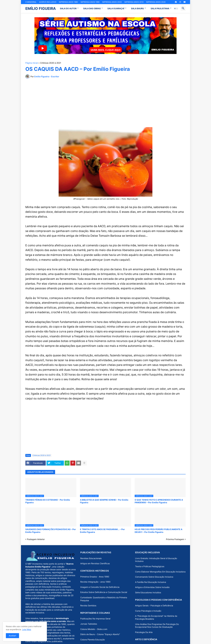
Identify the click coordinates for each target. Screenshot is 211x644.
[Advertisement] (105, 103)
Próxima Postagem (175, 539)
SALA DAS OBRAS (92, 8)
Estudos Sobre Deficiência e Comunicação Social (104, 592)
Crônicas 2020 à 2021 (51, 63)
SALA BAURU (137, 8)
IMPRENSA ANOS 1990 (90, 2)
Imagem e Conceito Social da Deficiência (100, 587)
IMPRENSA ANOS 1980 (68, 2)
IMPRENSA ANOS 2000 (112, 2)
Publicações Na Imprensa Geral (95, 619)
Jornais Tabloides (89, 624)
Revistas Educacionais (91, 558)
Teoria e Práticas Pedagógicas (150, 566)
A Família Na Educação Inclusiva (151, 582)
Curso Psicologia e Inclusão (148, 611)
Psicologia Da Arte (144, 632)
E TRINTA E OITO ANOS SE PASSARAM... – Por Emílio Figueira (102, 531)
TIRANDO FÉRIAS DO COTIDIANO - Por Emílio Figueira (48, 501)
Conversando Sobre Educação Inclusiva (154, 577)
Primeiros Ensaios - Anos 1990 (95, 577)
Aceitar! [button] (12, 636)
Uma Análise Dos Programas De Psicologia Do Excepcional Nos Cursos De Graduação (157, 626)
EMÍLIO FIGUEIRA (41, 9)
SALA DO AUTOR (68, 8)
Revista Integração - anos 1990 (95, 582)
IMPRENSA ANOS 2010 (134, 2)
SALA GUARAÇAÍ (116, 8)
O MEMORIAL (31, 2)
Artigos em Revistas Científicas (95, 563)
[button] (176, 9)
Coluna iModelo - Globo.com (94, 629)
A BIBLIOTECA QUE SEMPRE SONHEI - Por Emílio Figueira (104, 501)
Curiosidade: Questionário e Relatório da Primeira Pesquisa (104, 599)
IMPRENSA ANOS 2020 (156, 2)
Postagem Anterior (36, 539)
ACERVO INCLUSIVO (48, 2)
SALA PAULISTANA (160, 8)
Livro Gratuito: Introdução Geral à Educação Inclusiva (156, 560)
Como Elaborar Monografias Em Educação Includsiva (160, 572)
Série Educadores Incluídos (148, 592)
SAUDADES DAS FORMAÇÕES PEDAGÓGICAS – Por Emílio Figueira (51, 531)
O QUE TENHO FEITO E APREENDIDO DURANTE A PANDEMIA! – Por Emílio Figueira (159, 501)
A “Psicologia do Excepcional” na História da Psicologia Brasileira (156, 617)
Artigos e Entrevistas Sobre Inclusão (152, 587)
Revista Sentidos (88, 606)
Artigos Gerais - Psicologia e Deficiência (154, 606)
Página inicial (32, 63)
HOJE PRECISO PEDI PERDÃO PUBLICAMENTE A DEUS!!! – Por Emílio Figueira (158, 531)
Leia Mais (27, 629)
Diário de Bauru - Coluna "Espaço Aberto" (100, 634)
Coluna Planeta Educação (93, 640)
